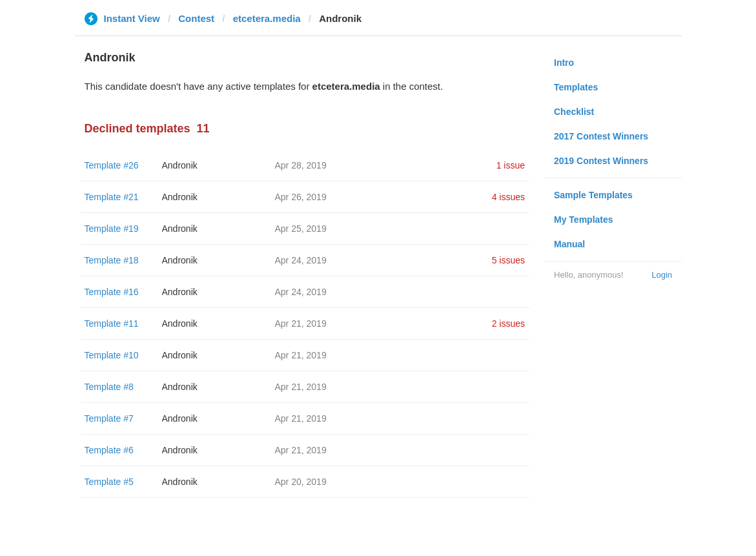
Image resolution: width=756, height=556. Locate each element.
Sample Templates (593, 195)
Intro (564, 63)
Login (662, 275)
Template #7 (109, 418)
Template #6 (109, 450)
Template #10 (112, 355)
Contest (196, 18)
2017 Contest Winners (601, 136)
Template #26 (112, 165)
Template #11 (112, 324)
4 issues (508, 197)
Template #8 (109, 387)
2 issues (508, 324)
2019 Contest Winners (601, 161)
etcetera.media (267, 18)
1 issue (511, 165)
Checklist (574, 112)
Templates (576, 87)
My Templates (584, 220)
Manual (569, 244)
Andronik (180, 165)
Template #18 (112, 260)
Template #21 (112, 197)
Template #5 (109, 482)
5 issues (508, 260)
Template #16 (112, 292)
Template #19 (112, 229)
